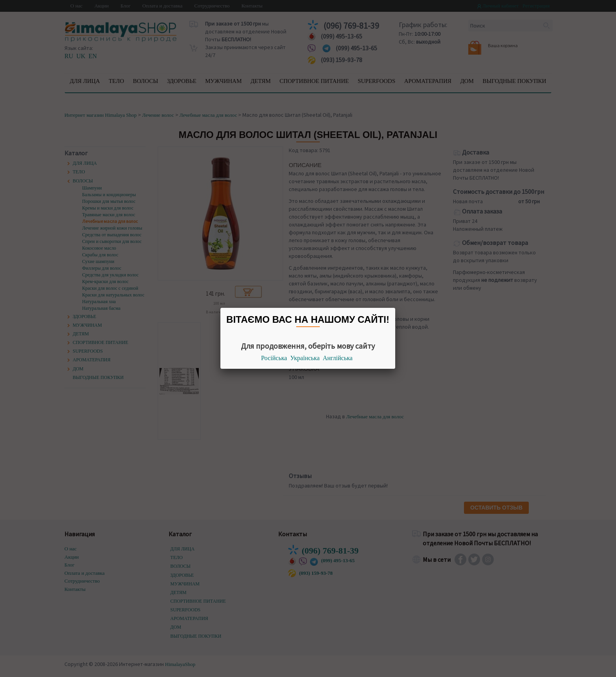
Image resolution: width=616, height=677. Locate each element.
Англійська (338, 358)
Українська (305, 358)
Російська (274, 358)
